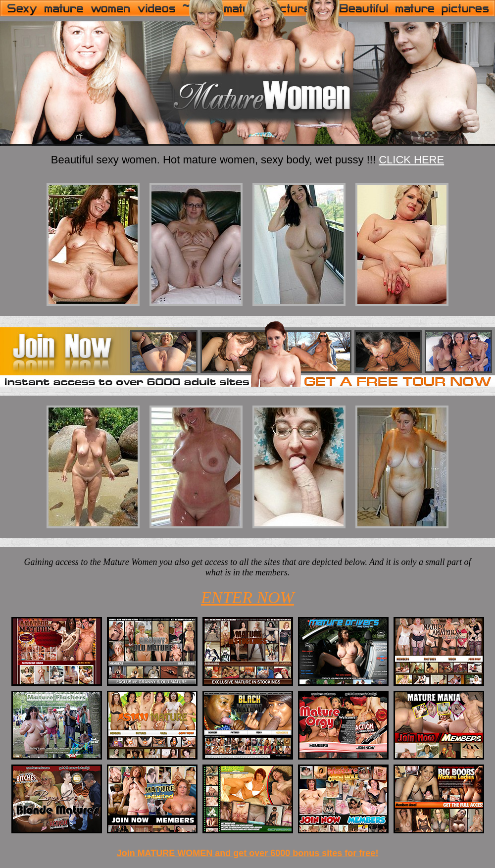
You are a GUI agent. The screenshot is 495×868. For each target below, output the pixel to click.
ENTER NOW (247, 597)
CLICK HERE (411, 160)
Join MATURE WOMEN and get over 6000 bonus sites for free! (248, 853)
